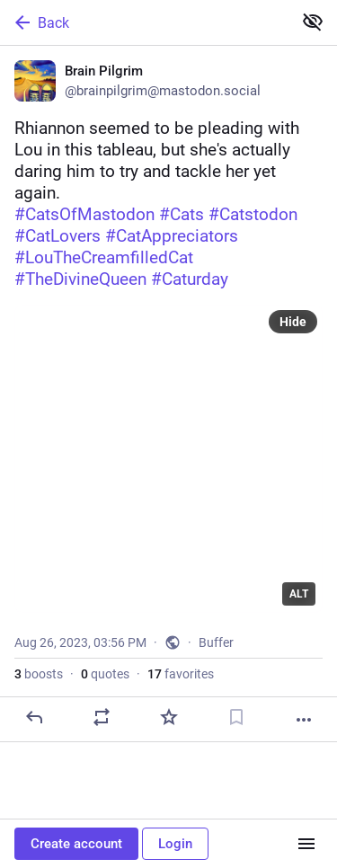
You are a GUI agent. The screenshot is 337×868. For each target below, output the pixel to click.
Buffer (216, 642)
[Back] (144, 22)
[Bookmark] (236, 717)
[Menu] (306, 844)
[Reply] (34, 717)
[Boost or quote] (102, 717)
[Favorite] (169, 717)
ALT (299, 594)
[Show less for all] (313, 22)
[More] (304, 720)
